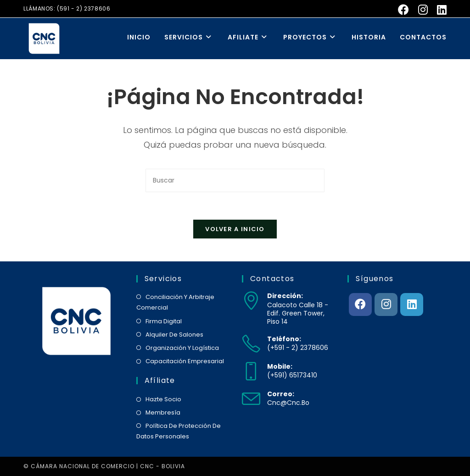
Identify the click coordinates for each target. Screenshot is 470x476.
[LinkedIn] (412, 304)
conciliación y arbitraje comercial (175, 302)
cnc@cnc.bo (288, 403)
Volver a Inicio (235, 229)
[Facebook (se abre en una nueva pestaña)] (403, 10)
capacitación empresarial (185, 361)
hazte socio (163, 399)
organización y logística (182, 348)
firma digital (164, 321)
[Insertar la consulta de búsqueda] (235, 180)
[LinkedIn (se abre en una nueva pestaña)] (439, 10)
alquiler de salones (174, 335)
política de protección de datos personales (179, 431)
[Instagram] (386, 304)
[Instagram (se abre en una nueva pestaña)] (423, 10)
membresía (163, 412)
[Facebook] (360, 304)
